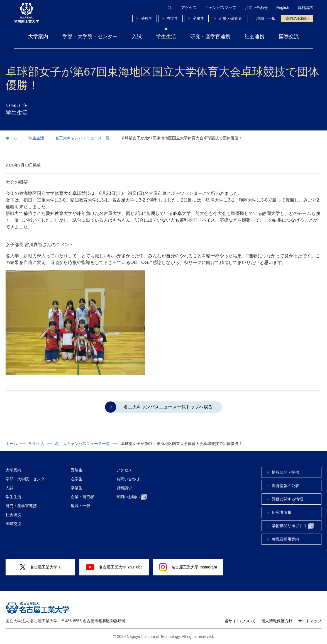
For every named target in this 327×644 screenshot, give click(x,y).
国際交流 (289, 37)
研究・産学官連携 (210, 37)
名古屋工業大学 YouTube (114, 567)
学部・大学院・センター (90, 37)
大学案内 (38, 37)
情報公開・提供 (285, 472)
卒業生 (199, 18)
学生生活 (166, 37)
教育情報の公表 (285, 486)
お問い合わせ (256, 8)
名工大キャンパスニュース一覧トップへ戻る (168, 407)
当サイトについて (240, 621)
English (283, 8)
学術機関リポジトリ (293, 526)
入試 (137, 37)
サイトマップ (310, 621)
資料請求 (305, 8)
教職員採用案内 (285, 539)
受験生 (147, 18)
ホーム (11, 138)
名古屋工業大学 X (40, 567)
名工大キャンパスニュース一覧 (82, 138)
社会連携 (255, 37)
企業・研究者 (230, 18)
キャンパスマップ (221, 8)
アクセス (189, 8)
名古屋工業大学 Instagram (188, 567)
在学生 (173, 18)
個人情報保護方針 (277, 621)
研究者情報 (282, 512)
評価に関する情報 (287, 499)
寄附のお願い (297, 18)
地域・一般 (266, 18)
